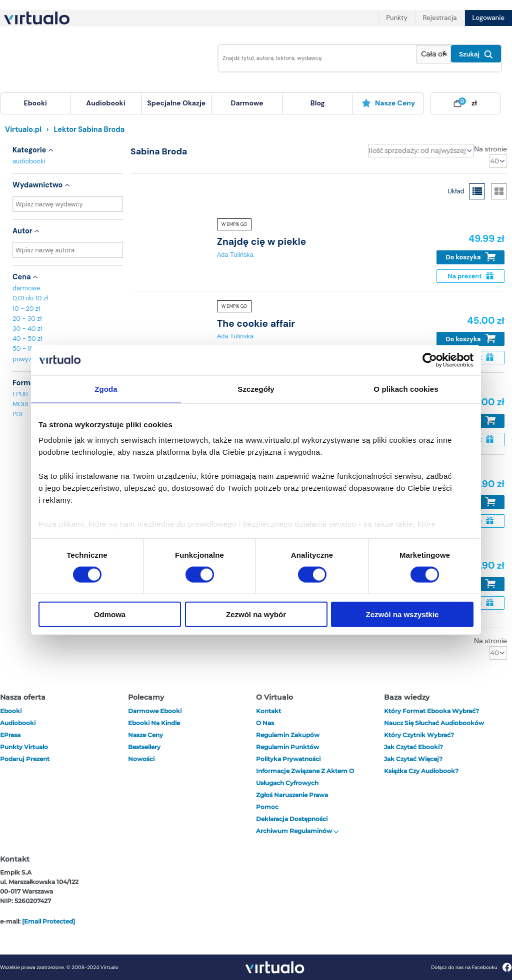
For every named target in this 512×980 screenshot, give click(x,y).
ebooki (11, 711)
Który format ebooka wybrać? (431, 711)
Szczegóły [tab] (256, 389)
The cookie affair (256, 324)
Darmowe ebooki (155, 711)
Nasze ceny (388, 103)
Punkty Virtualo (24, 747)
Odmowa (110, 614)
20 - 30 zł (27, 319)
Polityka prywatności (288, 759)
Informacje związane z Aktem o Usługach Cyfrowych (305, 777)
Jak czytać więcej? (413, 759)
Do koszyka (471, 257)
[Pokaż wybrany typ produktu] (434, 54)
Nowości (141, 759)
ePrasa (10, 735)
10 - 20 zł (26, 309)
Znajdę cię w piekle (261, 242)
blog (318, 103)
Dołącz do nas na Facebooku (471, 967)
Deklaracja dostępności (292, 819)
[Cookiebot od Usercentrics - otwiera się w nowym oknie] (430, 360)
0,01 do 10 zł (30, 298)
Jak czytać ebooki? (413, 747)
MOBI (20, 404)
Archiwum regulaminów (297, 831)
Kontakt (268, 711)
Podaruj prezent (25, 759)
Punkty (396, 18)
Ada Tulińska (235, 255)
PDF (18, 414)
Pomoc (267, 807)
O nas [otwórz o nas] (265, 723)
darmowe (247, 103)
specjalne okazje (176, 103)
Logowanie (488, 18)
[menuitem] (35, 103)
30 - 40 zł (27, 329)
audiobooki (29, 161)
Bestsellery (144, 747)
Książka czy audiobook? (421, 771)
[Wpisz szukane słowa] (314, 58)
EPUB (20, 394)
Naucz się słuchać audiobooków (434, 723)
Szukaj (476, 54)
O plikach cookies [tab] (406, 389)
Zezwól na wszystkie (402, 614)
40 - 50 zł (27, 339)
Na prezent (470, 276)
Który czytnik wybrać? (419, 735)
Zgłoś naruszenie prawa (292, 795)
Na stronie (490, 149)
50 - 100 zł (28, 349)
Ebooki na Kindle (154, 723)
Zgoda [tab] (106, 389)
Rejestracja (440, 18)
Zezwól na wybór (256, 614)
